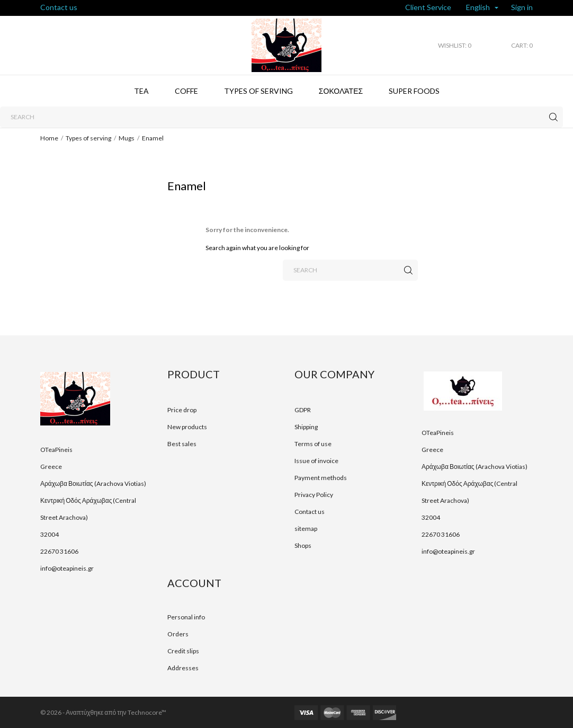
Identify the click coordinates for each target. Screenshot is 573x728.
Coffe (186, 91)
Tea (141, 91)
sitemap (306, 529)
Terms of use (313, 444)
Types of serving (258, 91)
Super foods (414, 91)
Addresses (183, 668)
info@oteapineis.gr (67, 568)
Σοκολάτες (341, 91)
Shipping (306, 427)
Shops (303, 545)
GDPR (303, 410)
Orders (178, 634)
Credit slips (183, 651)
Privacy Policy (314, 495)
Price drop (182, 410)
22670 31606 (59, 551)
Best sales (182, 444)
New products (187, 427)
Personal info (186, 617)
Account (194, 583)
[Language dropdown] (482, 8)
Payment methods (321, 478)
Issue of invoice (316, 461)
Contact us (59, 7)
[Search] (281, 117)
